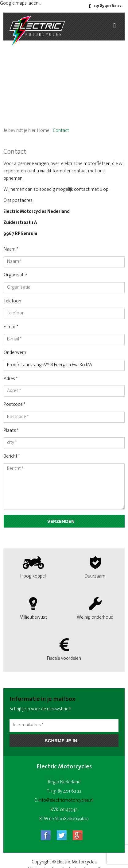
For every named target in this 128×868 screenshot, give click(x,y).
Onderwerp (15, 353)
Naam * (11, 250)
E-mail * (11, 327)
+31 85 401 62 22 (107, 6)
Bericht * (12, 457)
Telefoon (12, 301)
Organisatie (15, 275)
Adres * (11, 379)
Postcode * (14, 405)
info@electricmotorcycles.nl (66, 801)
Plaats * (11, 431)
